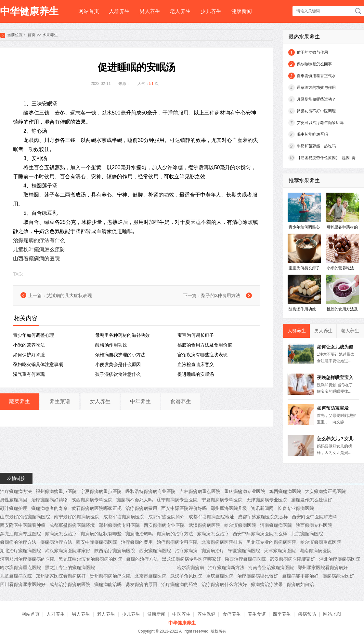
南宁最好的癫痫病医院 (77, 517)
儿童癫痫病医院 (16, 576)
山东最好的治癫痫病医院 (25, 517)
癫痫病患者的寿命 (49, 508)
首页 (32, 35)
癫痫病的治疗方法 (175, 534)
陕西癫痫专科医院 (314, 525)
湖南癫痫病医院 (316, 551)
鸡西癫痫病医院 (285, 491)
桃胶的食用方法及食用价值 (205, 345)
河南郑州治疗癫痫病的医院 (27, 559)
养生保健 (206, 614)
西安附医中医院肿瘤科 (315, 517)
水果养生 (50, 35)
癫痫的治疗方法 (142, 559)
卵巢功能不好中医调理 (316, 111)
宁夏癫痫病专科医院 (222, 500)
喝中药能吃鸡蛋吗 (312, 134)
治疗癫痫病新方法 (226, 567)
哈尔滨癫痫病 (190, 567)
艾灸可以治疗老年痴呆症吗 (320, 123)
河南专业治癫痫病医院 (271, 567)
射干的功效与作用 (312, 52)
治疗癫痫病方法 (16, 491)
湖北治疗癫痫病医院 (20, 551)
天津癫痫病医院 (280, 551)
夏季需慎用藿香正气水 (316, 76)
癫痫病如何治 (300, 584)
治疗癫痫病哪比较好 (258, 576)
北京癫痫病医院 (307, 534)
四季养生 (282, 614)
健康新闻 (241, 11)
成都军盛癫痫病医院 (124, 517)
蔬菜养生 (19, 401)
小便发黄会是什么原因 (118, 364)
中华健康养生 (29, 11)
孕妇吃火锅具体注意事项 (38, 364)
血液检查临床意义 (196, 364)
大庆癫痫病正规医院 (325, 491)
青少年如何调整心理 (33, 335)
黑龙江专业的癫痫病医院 (271, 542)
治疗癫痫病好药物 (49, 500)
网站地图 (332, 614)
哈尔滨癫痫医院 (240, 525)
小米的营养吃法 (29, 345)
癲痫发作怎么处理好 (312, 500)
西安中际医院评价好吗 (184, 508)
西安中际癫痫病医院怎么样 (260, 534)
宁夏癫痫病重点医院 (101, 491)
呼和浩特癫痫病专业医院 (150, 491)
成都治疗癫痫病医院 (70, 584)
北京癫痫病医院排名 (222, 542)
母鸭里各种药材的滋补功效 (123, 335)
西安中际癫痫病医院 (97, 542)
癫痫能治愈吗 (139, 534)
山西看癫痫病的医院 (36, 259)
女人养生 (100, 401)
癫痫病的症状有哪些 (101, 534)
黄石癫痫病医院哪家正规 (97, 508)
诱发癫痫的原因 (141, 584)
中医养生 (181, 614)
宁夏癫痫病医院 (244, 551)
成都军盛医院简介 (166, 517)
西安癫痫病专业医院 (164, 525)
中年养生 (140, 401)
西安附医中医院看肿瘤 (23, 525)
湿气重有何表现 (29, 374)
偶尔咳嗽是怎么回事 (314, 64)
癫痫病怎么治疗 (61, 534)
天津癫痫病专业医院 (267, 500)
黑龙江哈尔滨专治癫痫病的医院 (90, 559)
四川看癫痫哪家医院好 (23, 584)
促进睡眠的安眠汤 (196, 374)
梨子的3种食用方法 (221, 295)
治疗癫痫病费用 (141, 508)
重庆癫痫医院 (220, 576)
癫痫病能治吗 (108, 584)
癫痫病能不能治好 (300, 576)
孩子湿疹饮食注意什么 (118, 374)
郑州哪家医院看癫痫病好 (323, 567)
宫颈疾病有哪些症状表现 (202, 355)
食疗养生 (232, 614)
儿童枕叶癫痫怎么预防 (39, 249)
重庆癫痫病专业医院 (245, 491)
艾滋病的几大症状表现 (69, 295)
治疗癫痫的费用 (137, 542)
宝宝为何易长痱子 (196, 335)
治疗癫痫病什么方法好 (224, 584)
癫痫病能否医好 (338, 576)
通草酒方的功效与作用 (316, 88)
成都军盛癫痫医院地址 (211, 517)
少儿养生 (211, 11)
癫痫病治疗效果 (267, 584)
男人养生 (150, 11)
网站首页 (89, 11)
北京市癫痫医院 (150, 576)
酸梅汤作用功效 (111, 345)
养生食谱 (257, 614)
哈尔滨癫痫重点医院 (321, 542)
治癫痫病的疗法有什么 (39, 240)
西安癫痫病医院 (155, 551)
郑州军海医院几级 (229, 508)
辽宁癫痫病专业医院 (177, 500)
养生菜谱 (60, 401)
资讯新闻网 (262, 508)
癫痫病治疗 (213, 551)
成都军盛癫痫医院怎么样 (263, 517)
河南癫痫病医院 (276, 525)
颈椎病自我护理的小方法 (120, 355)
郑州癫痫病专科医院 (119, 525)
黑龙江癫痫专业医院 (20, 534)
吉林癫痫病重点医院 (200, 491)
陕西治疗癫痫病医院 (115, 551)
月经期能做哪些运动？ (316, 99)
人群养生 (119, 11)
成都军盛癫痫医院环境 (72, 525)
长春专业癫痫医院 (296, 508)
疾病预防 (307, 614)
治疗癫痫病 (186, 551)
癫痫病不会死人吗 (135, 500)
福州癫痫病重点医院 (56, 491)
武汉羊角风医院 (186, 576)
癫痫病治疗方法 (56, 542)
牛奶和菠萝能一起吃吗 (316, 146)
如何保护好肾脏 (29, 355)
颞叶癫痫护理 (14, 508)
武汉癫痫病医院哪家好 (68, 551)
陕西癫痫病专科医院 (92, 500)
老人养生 (180, 11)
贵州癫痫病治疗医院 (110, 576)
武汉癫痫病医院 (204, 525)
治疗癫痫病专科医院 (177, 542)
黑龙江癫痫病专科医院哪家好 (191, 559)
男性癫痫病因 (14, 500)
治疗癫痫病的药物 (179, 584)
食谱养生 (181, 401)
